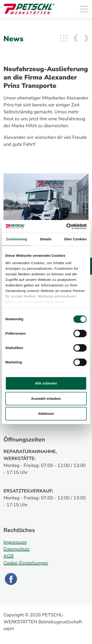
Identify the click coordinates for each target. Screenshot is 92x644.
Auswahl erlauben (46, 398)
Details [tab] (46, 239)
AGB (9, 556)
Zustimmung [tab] (17, 239)
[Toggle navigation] (84, 9)
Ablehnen (46, 414)
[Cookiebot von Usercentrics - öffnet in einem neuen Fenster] (66, 226)
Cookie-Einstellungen (26, 563)
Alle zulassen (46, 383)
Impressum (15, 542)
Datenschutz (16, 549)
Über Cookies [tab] (75, 239)
